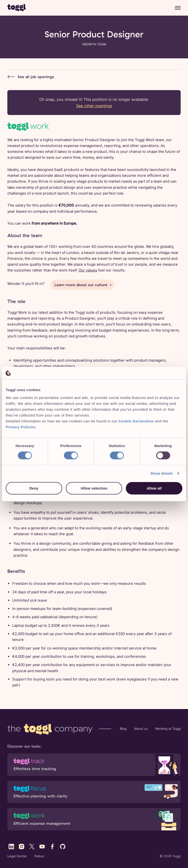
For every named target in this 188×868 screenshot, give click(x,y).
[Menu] (178, 8)
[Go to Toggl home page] (17, 8)
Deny (34, 488)
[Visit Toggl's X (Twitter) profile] (32, 847)
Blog (123, 729)
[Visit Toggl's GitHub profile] (63, 847)
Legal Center (17, 856)
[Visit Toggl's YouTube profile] (42, 847)
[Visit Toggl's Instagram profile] (22, 847)
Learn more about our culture (81, 285)
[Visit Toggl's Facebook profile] (52, 847)
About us (141, 729)
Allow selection (94, 488)
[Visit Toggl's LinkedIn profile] (11, 847)
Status (39, 856)
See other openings (94, 106)
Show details (162, 474)
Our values (88, 270)
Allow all (154, 488)
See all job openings (31, 77)
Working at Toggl (168, 729)
